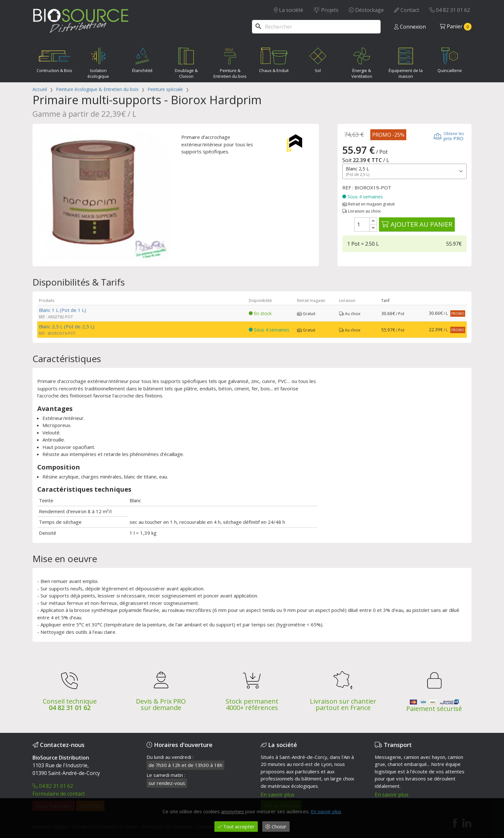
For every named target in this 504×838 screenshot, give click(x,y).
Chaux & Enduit (274, 59)
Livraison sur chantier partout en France (343, 704)
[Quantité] (362, 224)
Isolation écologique (98, 62)
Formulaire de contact (59, 794)
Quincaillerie (450, 59)
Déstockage (366, 10)
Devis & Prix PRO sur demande (161, 704)
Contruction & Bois (54, 59)
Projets (326, 10)
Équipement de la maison (406, 62)
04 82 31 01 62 (450, 10)
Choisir (276, 826)
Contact (407, 10)
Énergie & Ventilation (362, 62)
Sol (318, 59)
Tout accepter (236, 826)
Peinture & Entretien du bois (230, 62)
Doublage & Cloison (186, 62)
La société (288, 10)
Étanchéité (142, 59)
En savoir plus (278, 795)
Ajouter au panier (417, 224)
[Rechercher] (316, 27)
